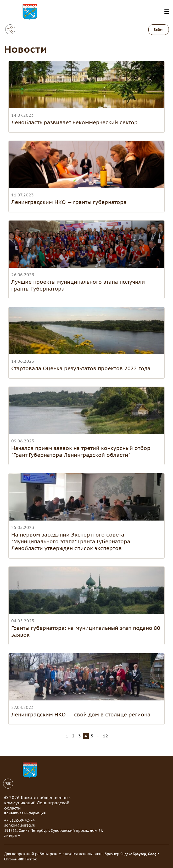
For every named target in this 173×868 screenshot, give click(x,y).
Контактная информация (25, 813)
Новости (26, 49)
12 (105, 736)
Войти (159, 30)
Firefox (31, 859)
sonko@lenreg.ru (20, 825)
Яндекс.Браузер (133, 854)
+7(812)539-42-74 (19, 820)
